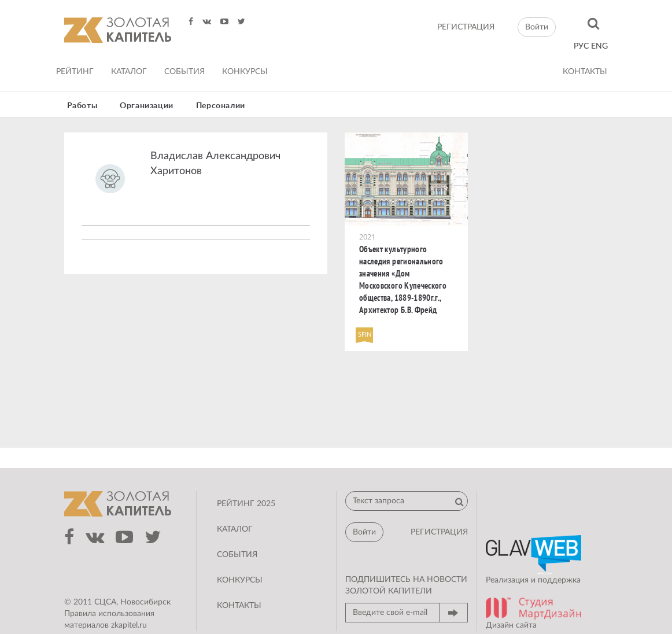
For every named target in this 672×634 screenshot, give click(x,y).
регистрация (466, 27)
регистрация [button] (439, 532)
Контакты (585, 72)
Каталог (129, 72)
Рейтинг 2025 (246, 504)
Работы (82, 106)
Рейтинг (75, 72)
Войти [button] (537, 27)
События (184, 72)
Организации (147, 106)
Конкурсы (245, 72)
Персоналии (221, 106)
